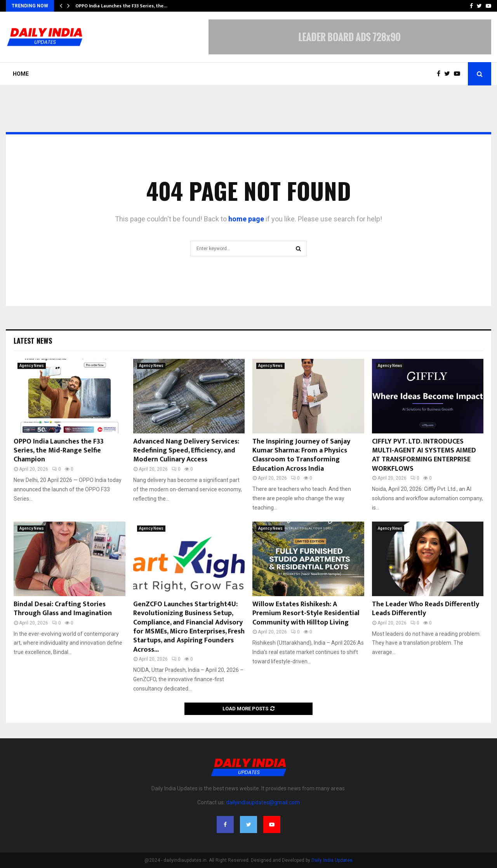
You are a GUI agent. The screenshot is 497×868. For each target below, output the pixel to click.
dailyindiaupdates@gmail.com (263, 802)
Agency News (32, 366)
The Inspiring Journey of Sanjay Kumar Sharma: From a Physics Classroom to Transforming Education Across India (301, 455)
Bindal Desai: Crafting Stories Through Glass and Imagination (63, 609)
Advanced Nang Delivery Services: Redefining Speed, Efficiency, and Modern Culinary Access (186, 451)
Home (21, 74)
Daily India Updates (332, 860)
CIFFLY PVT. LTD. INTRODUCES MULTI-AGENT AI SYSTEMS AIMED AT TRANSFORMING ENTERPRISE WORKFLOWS (424, 455)
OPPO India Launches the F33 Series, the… (121, 6)
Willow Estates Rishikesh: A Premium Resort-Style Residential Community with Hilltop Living (306, 613)
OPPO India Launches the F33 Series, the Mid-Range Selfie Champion (59, 451)
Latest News (33, 341)
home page (246, 219)
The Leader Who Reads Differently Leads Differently (426, 609)
